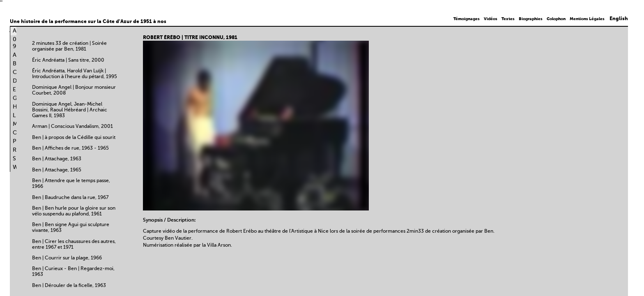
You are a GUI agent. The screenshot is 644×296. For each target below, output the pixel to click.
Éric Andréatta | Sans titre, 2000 (68, 60)
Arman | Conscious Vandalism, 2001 (72, 127)
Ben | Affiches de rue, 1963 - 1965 (70, 148)
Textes (508, 19)
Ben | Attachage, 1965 (57, 170)
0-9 (16, 43)
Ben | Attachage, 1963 (57, 159)
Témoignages (467, 19)
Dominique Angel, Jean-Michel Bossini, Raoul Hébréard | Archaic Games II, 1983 (70, 110)
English (619, 19)
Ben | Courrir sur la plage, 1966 (67, 258)
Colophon (556, 19)
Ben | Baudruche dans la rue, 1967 (70, 198)
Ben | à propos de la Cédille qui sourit (74, 138)
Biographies (531, 19)
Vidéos (491, 19)
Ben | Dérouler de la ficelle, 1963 (69, 286)
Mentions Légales (587, 19)
